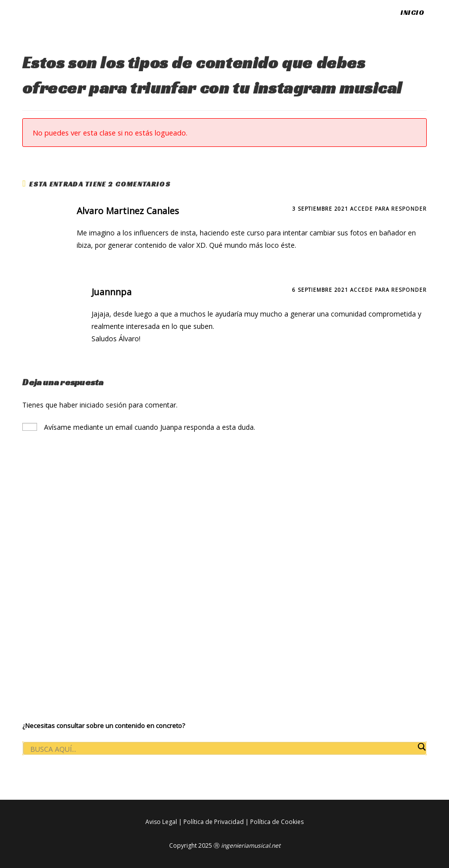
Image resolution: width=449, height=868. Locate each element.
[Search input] (222, 749)
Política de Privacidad (214, 822)
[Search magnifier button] (421, 747)
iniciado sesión (103, 405)
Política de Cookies (277, 822)
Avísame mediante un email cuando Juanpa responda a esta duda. (139, 427)
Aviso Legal (161, 822)
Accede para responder (388, 209)
